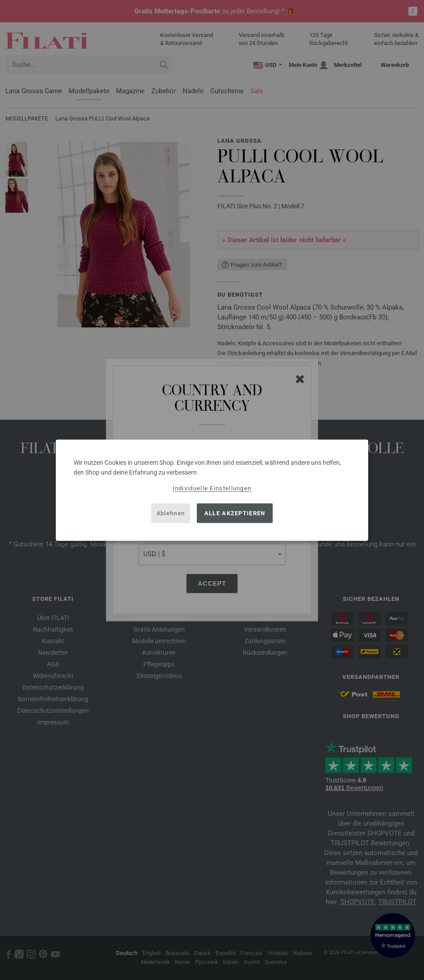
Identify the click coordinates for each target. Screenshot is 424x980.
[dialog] (212, 490)
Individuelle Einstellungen (212, 488)
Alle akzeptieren (235, 513)
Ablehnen (171, 513)
